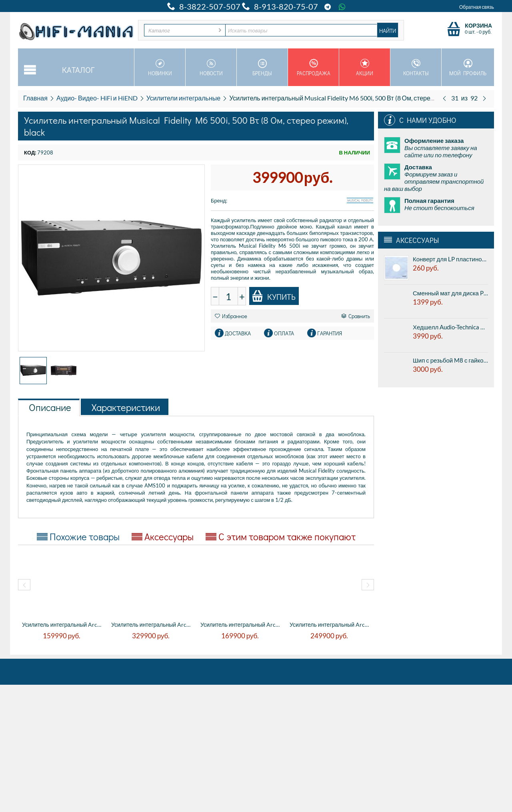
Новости (211, 68)
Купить (274, 296)
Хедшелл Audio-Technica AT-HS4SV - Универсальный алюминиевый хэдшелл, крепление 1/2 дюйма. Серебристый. (450, 327)
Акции (365, 68)
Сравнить (356, 316)
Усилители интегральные (183, 98)
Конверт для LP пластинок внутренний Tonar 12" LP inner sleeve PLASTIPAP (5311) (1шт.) (450, 259)
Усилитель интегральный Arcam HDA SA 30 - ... (152, 625)
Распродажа (313, 68)
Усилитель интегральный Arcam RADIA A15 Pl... (241, 625)
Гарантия (330, 333)
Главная (35, 98)
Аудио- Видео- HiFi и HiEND (97, 98)
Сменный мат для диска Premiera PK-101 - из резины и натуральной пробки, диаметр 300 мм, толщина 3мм (450, 293)
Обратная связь (477, 7)
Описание (50, 407)
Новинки (160, 68)
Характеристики (126, 407)
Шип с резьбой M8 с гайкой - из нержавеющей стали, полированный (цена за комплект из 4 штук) (450, 360)
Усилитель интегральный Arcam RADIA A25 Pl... (330, 625)
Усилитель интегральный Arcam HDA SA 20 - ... (63, 625)
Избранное (231, 316)
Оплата (284, 333)
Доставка (238, 333)
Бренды (262, 68)
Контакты (416, 68)
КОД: (30, 152)
